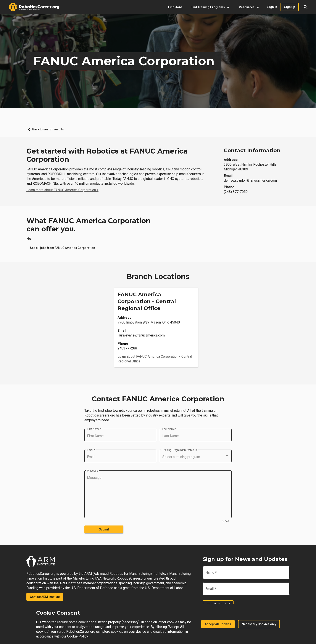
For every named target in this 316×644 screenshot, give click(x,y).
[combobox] (196, 457)
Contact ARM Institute (45, 597)
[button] (306, 7)
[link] (62, 248)
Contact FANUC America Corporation (158, 399)
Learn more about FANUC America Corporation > (62, 190)
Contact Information (252, 150)
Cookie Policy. (78, 636)
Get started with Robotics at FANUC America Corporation (107, 155)
